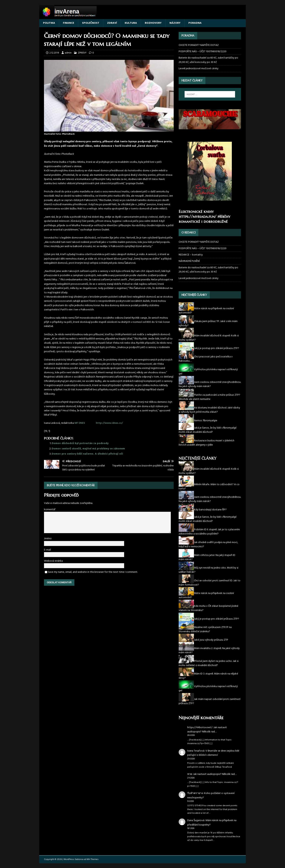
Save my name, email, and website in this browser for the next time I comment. (93, 572)
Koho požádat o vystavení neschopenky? (211, 795)
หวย (190, 774)
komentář (50, 510)
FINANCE (69, 23)
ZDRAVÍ (112, 23)
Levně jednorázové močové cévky (199, 69)
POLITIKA (49, 23)
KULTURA (131, 23)
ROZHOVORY (153, 23)
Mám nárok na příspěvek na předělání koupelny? (212, 823)
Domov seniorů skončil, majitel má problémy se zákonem (88, 449)
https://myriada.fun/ (197, 217)
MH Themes (93, 859)
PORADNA (195, 23)
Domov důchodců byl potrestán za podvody (80, 443)
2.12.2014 (54, 53)
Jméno (48, 539)
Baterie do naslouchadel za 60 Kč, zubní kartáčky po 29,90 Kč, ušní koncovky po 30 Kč (208, 60)
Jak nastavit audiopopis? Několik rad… (207, 730)
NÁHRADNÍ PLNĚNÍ (189, 261)
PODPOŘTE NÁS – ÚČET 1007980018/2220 (203, 52)
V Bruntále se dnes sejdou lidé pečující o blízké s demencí (213, 753)
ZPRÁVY (82, 53)
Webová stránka (53, 561)
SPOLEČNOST (91, 23)
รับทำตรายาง (195, 793)
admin (68, 53)
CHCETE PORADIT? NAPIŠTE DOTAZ (199, 45)
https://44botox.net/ (200, 728)
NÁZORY (175, 23)
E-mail (47, 550)
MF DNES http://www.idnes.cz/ (99, 423)
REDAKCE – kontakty (191, 255)
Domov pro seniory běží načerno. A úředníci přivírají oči (87, 454)
